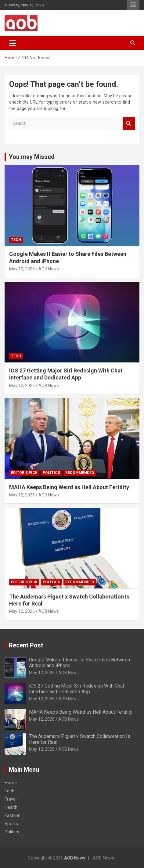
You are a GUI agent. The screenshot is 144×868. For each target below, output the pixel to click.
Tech (16, 240)
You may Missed (32, 157)
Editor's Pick (24, 473)
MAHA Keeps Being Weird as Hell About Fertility (69, 487)
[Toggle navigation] (13, 43)
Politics (51, 473)
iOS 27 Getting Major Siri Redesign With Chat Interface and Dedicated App (77, 689)
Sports (11, 824)
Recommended (80, 473)
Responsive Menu (133, 5)
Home (11, 783)
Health (11, 807)
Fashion (13, 815)
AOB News (49, 269)
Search (129, 124)
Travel (11, 799)
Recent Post (26, 645)
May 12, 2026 (22, 269)
